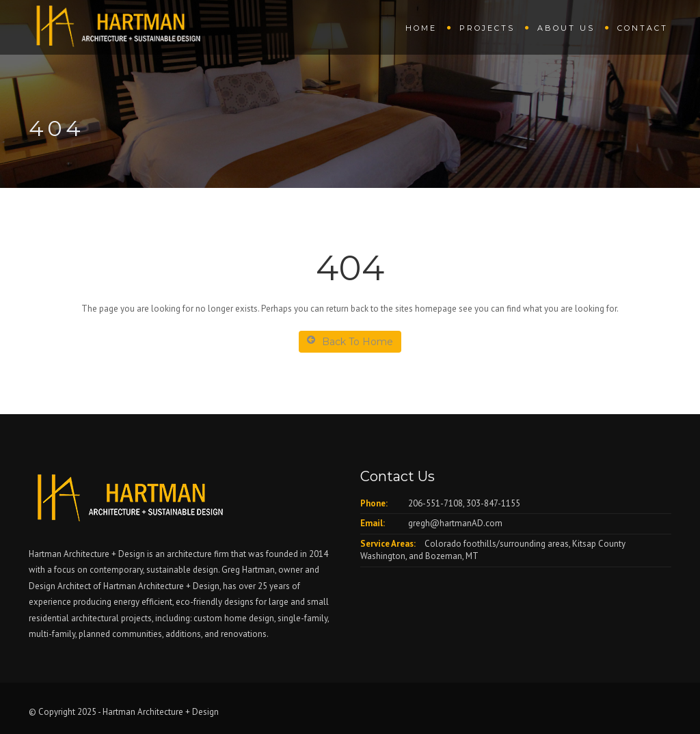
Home (421, 28)
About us (566, 28)
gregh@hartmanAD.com (455, 523)
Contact (643, 28)
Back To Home (350, 341)
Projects (487, 28)
